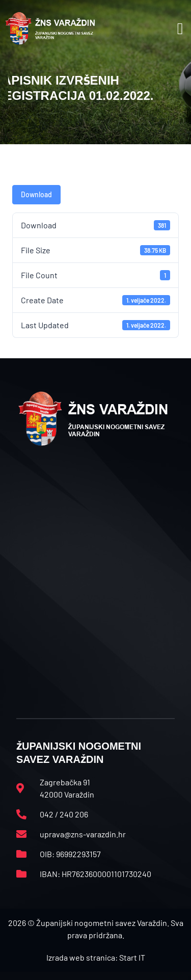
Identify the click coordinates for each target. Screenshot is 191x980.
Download (36, 194)
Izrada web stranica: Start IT (96, 957)
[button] (180, 29)
